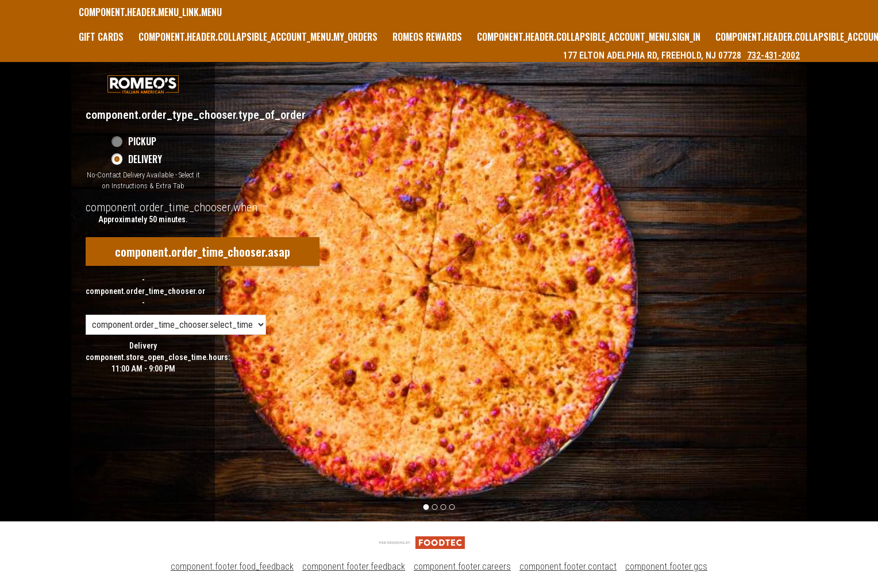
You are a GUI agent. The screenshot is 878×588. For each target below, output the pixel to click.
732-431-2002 (773, 55)
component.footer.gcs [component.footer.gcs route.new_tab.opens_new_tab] (666, 566)
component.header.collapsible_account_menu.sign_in (589, 37)
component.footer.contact (568, 566)
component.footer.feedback (354, 566)
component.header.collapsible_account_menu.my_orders (258, 37)
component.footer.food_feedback (232, 566)
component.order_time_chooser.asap (203, 252)
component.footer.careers (462, 566)
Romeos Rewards (427, 37)
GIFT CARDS (101, 37)
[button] (143, 84)
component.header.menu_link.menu (150, 12)
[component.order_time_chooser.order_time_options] (176, 325)
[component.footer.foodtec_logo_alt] (422, 542)
